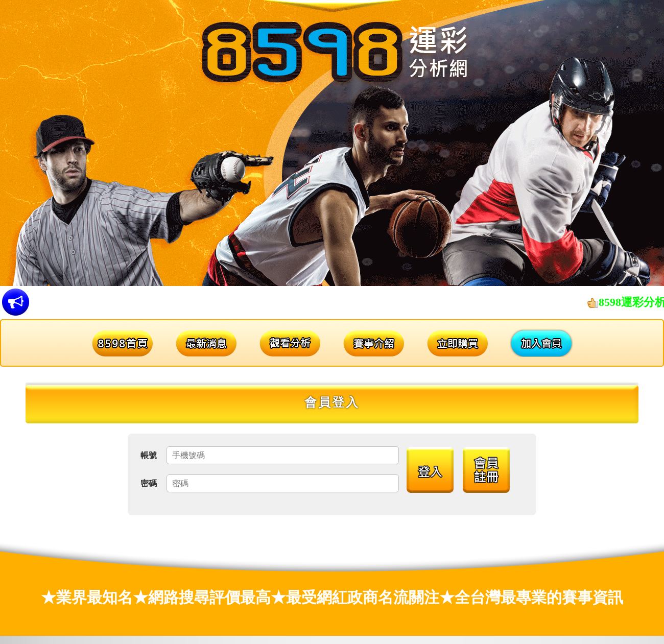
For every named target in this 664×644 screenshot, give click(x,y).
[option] (332, 143)
